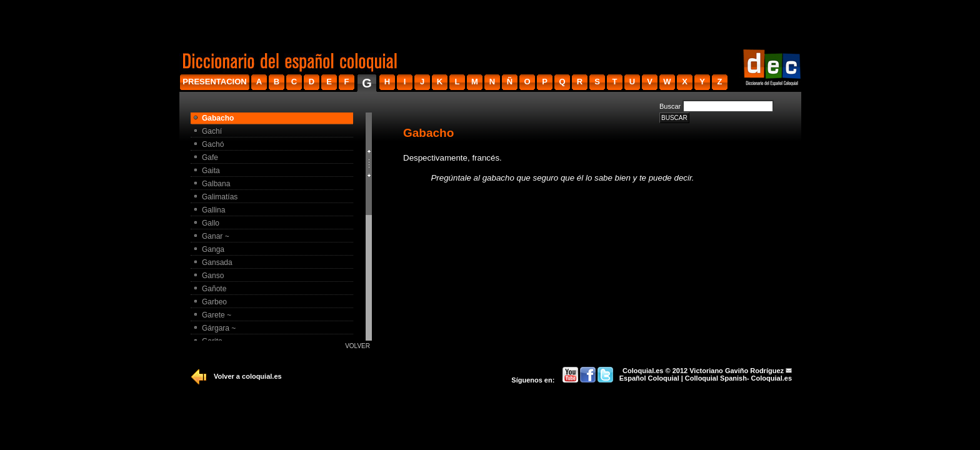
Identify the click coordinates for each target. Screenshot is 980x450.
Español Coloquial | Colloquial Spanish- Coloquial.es (706, 378)
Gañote (214, 289)
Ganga (213, 249)
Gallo (211, 223)
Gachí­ (212, 131)
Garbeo (214, 302)
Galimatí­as (220, 197)
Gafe (210, 157)
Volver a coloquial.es (248, 376)
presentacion (214, 82)
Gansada (217, 262)
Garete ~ (217, 315)
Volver (357, 346)
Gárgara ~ (219, 328)
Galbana (216, 184)
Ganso (213, 276)
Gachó (213, 144)
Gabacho (218, 118)
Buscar (670, 106)
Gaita (211, 171)
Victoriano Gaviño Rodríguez (737, 371)
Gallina (213, 210)
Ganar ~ (216, 236)
